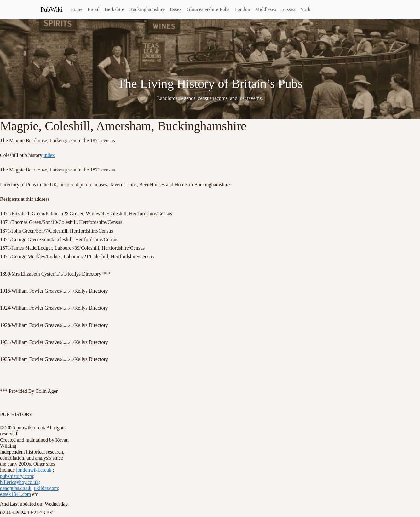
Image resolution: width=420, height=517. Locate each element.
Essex (176, 9)
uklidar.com (46, 488)
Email (94, 9)
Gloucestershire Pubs (208, 9)
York (305, 9)
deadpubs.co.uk (16, 488)
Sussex (288, 9)
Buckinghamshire (147, 9)
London (242, 9)
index (49, 155)
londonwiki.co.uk (34, 470)
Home (76, 9)
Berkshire (114, 9)
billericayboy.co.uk (19, 482)
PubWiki (52, 9)
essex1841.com (15, 494)
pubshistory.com (17, 476)
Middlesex (266, 9)
